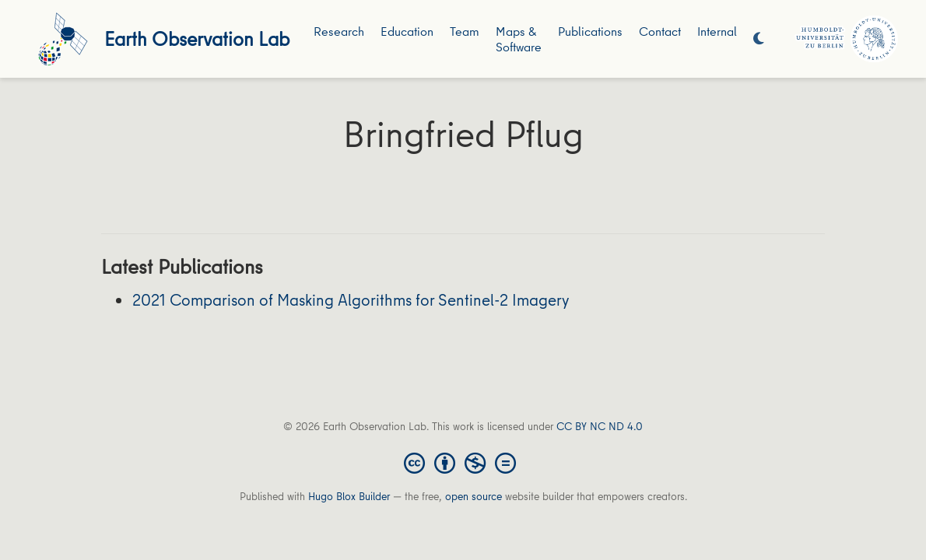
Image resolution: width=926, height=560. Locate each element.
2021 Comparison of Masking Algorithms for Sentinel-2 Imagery (351, 300)
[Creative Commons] (463, 462)
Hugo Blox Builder (349, 496)
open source (474, 496)
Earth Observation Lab (197, 38)
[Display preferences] (759, 39)
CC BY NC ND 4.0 (600, 426)
